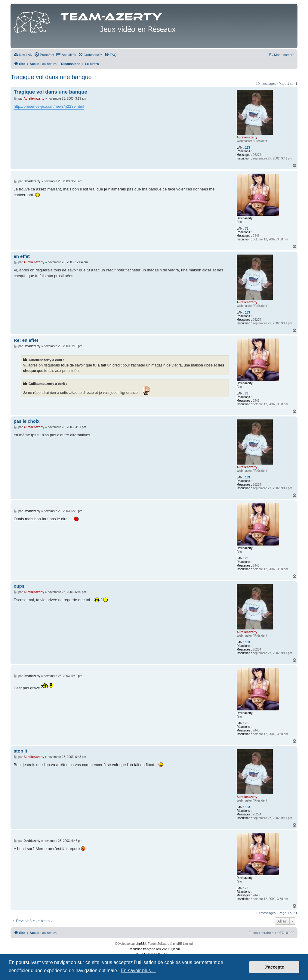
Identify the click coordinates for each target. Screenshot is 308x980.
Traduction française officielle (148, 949)
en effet (22, 256)
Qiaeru (175, 949)
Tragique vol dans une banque (51, 77)
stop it (20, 751)
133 (247, 148)
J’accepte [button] (274, 967)
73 (246, 229)
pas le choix (26, 421)
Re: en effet (26, 340)
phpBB (140, 944)
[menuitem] (23, 55)
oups (19, 586)
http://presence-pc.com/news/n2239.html (49, 106)
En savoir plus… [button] (138, 971)
